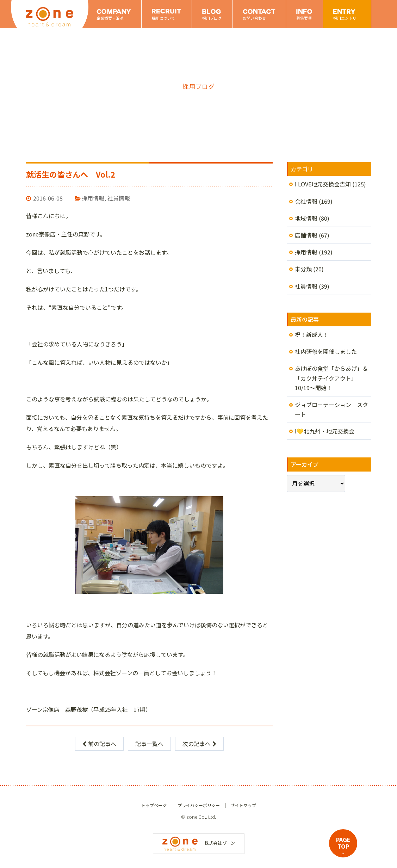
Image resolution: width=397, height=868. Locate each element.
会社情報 (306, 201)
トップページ (154, 805)
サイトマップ (243, 805)
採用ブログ (212, 18)
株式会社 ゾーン (199, 843)
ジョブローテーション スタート (331, 409)
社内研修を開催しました (326, 351)
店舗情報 (306, 235)
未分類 (303, 269)
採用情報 (93, 198)
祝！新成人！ (312, 334)
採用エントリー (347, 18)
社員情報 (119, 198)
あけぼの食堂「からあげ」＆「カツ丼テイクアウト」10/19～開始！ (331, 378)
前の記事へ (99, 744)
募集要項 (304, 18)
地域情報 (306, 218)
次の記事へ (199, 744)
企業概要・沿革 (110, 18)
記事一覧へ (149, 744)
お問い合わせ (254, 18)
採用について (163, 18)
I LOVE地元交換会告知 (323, 184)
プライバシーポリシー (199, 805)
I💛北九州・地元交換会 (325, 431)
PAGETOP (343, 846)
